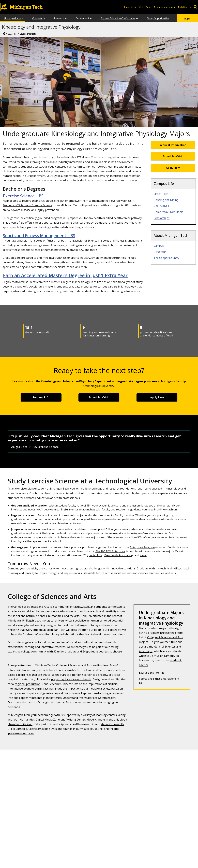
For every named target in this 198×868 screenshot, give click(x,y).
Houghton (160, 252)
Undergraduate (12, 18)
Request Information (173, 145)
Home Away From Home (168, 212)
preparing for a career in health (71, 679)
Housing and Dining (166, 200)
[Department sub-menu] (91, 18)
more (143, 555)
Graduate (37, 18)
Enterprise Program (142, 547)
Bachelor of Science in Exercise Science (28, 205)
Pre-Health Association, (119, 555)
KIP (16, 34)
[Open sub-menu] (174, 7)
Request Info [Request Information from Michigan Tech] (130, 7)
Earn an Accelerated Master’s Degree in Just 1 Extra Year (65, 275)
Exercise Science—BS (23, 196)
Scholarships (162, 218)
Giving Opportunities (158, 18)
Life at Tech (161, 194)
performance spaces (21, 733)
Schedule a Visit (173, 156)
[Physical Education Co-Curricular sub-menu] (137, 18)
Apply (187, 18)
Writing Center (76, 719)
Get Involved (161, 206)
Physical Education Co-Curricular (118, 18)
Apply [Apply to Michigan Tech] (149, 7)
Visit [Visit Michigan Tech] (141, 7)
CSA (10, 34)
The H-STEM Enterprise (110, 551)
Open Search (196, 7)
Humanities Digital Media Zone (40, 719)
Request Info (41, 397)
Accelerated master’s (43, 286)
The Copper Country (166, 258)
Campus (159, 246)
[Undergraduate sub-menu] (23, 18)
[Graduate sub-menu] (45, 18)
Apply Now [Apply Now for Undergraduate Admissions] (173, 168)
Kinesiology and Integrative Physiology (41, 27)
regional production (28, 684)
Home (4, 34)
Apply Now (157, 397)
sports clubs (95, 555)
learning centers (106, 715)
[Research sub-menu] (66, 18)
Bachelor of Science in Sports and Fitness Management (107, 240)
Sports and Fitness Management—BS (39, 235)
